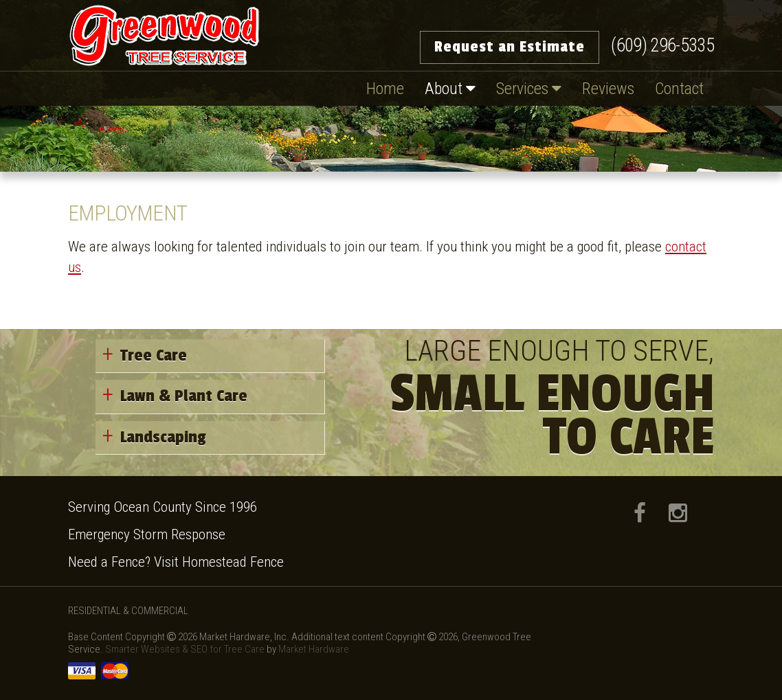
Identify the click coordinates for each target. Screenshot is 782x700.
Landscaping (163, 437)
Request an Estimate (510, 47)
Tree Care (154, 355)
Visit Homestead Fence (219, 562)
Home (385, 89)
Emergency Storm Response (147, 534)
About (450, 89)
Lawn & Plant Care (184, 396)
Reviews (608, 89)
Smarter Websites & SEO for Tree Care (186, 649)
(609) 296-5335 (662, 45)
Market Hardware (314, 649)
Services (529, 89)
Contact (679, 89)
